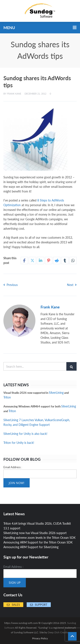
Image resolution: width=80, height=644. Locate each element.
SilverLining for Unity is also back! (25, 434)
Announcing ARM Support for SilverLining (31, 547)
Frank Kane (14, 94)
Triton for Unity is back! (19, 443)
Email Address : (13, 467)
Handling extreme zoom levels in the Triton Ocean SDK (39, 538)
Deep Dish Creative (59, 632)
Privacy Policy (40, 638)
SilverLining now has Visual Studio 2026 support (35, 533)
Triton (7, 397)
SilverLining (56, 393)
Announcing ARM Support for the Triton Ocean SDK (38, 542)
